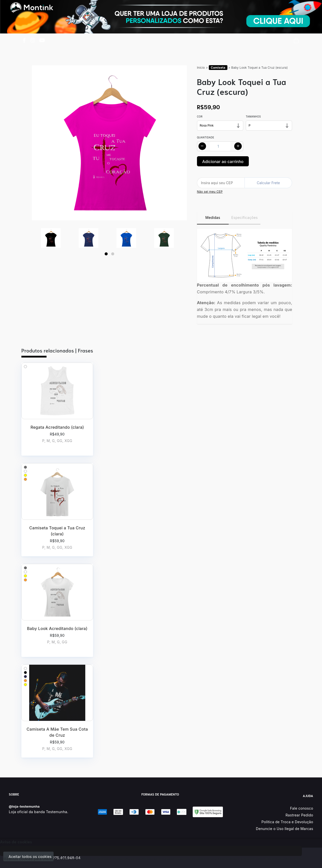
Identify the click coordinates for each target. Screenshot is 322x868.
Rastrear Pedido (299, 815)
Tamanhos (253, 116)
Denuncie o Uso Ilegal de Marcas (285, 829)
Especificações (245, 218)
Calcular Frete (268, 183)
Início (201, 68)
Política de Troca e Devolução (287, 822)
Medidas (213, 218)
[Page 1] (106, 254)
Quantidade (206, 137)
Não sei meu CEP (210, 192)
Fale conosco (302, 808)
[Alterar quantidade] (220, 146)
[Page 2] (113, 254)
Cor (200, 116)
